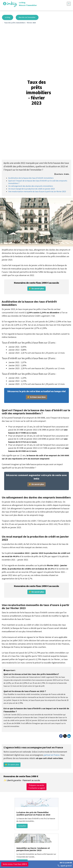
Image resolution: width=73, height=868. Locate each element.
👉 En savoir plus (12, 765)
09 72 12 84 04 (66, 863)
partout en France (52, 755)
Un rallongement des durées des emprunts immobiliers (31, 186)
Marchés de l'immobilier (27, 17)
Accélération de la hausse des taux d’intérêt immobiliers (31, 178)
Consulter (22, 826)
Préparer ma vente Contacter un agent (36, 787)
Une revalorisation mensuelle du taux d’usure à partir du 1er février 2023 (37, 192)
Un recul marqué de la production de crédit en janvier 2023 (31, 189)
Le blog (8, 17)
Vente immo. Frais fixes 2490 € (15, 864)
